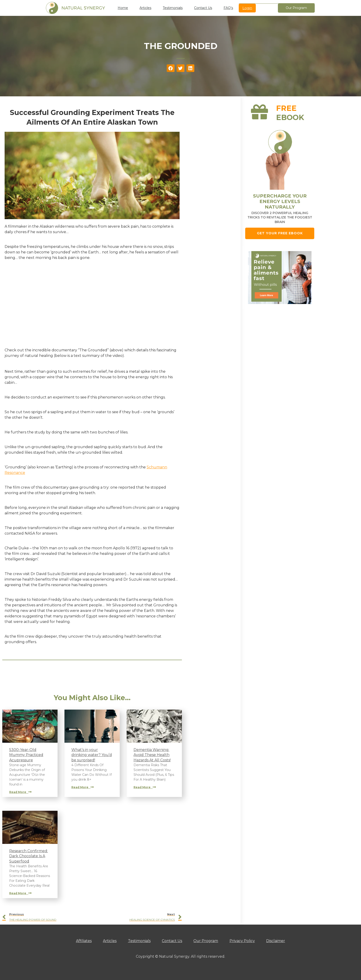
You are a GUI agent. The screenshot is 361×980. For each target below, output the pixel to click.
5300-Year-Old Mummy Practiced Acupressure (26, 755)
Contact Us (203, 8)
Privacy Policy (243, 941)
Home (123, 8)
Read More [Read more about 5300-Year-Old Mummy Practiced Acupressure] (20, 792)
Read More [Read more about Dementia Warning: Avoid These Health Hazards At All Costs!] (145, 787)
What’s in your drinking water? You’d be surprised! (92, 755)
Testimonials (173, 8)
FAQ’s (228, 8)
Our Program (206, 941)
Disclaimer (276, 941)
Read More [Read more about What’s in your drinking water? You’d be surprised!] (83, 787)
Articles (145, 8)
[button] (171, 68)
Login (247, 8)
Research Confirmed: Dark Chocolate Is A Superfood (29, 856)
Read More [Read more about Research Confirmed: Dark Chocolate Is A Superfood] (20, 893)
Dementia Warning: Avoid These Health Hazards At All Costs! (152, 755)
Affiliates (83, 941)
